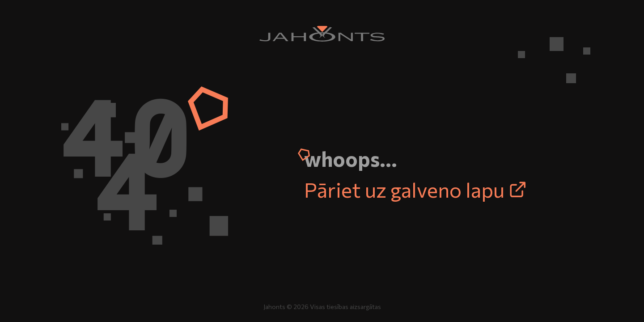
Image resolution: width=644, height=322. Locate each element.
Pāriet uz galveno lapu (415, 189)
